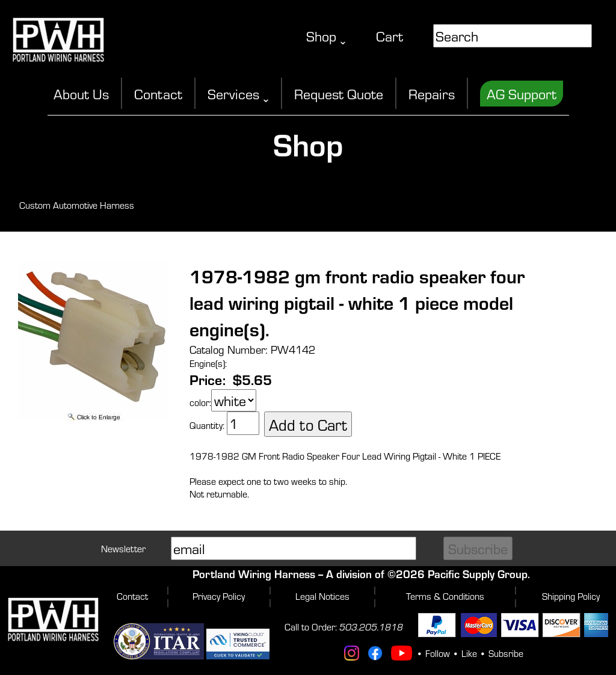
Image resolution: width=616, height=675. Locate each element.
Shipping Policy (571, 596)
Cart (390, 36)
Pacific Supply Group (478, 574)
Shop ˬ (326, 36)
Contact (158, 94)
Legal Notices (322, 596)
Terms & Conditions (445, 596)
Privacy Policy (219, 596)
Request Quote (339, 94)
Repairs (432, 94)
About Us (81, 94)
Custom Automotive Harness (77, 205)
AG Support (522, 94)
